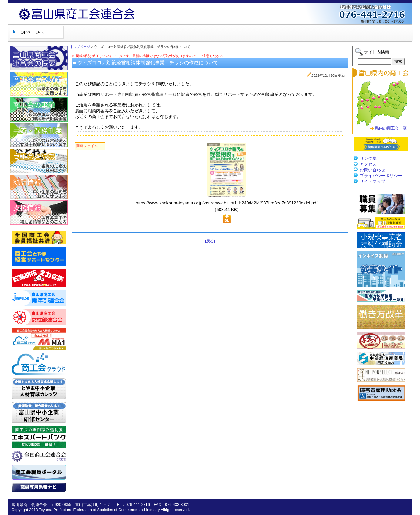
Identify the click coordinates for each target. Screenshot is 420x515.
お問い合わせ (372, 170)
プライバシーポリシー (381, 176)
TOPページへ (31, 32)
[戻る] (210, 241)
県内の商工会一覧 (391, 128)
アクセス (368, 164)
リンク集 (368, 158)
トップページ (80, 47)
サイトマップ (372, 181)
